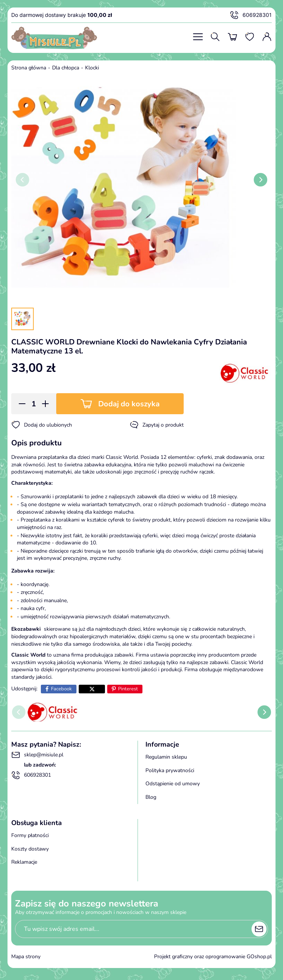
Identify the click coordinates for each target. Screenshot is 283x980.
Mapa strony (26, 957)
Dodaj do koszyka (129, 404)
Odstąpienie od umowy (173, 784)
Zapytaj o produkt (157, 425)
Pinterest (128, 689)
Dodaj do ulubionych (42, 425)
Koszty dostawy (30, 849)
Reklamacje (24, 862)
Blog (151, 797)
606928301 (251, 15)
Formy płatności (30, 835)
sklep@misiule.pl (37, 755)
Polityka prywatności (170, 770)
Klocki (92, 68)
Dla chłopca (66, 68)
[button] (20, 404)
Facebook (61, 689)
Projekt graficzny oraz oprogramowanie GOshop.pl (213, 957)
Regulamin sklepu (166, 757)
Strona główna (29, 68)
